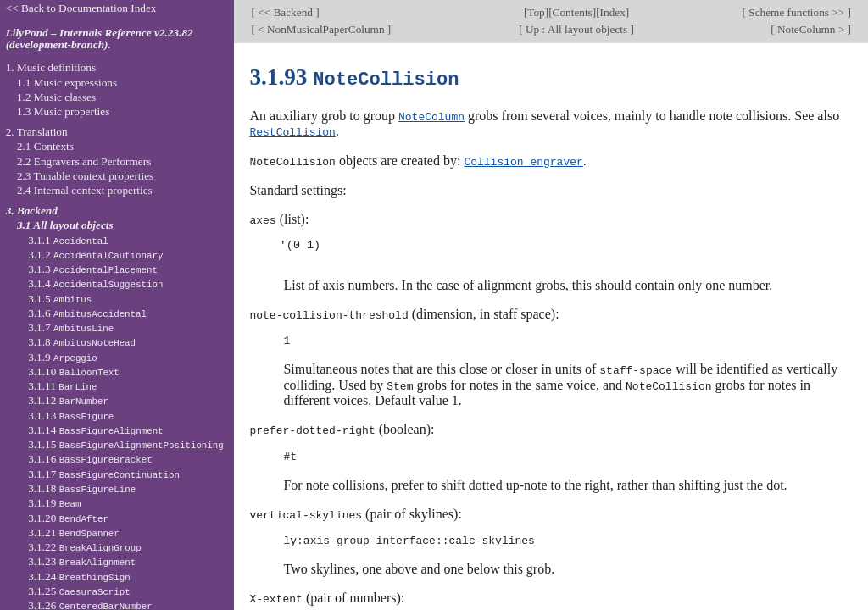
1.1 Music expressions (67, 83)
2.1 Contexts (45, 146)
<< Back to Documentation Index (81, 8)
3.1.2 (95, 255)
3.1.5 (60, 299)
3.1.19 (54, 503)
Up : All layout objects (577, 29)
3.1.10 (74, 372)
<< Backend (285, 12)
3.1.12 (68, 400)
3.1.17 (104, 474)
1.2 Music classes (56, 97)
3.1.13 (71, 416)
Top (536, 12)
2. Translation (37, 132)
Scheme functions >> (797, 12)
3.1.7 (71, 327)
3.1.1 (68, 240)
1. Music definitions (51, 67)
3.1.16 (90, 459)
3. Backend (32, 211)
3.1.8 (82, 342)
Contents (573, 12)
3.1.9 (63, 357)
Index (613, 12)
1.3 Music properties (63, 111)
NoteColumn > (811, 29)
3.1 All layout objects (65, 225)
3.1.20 (68, 518)
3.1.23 (82, 561)
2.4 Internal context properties (85, 190)
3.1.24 (79, 577)
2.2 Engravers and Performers (84, 161)
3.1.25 (79, 591)
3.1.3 (93, 269)
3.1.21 (74, 532)
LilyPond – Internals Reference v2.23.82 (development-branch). (100, 39)
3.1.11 (62, 386)
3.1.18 (82, 488)
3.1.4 (95, 283)
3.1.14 (95, 430)
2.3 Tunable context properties (85, 176)
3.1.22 (85, 547)
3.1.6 (87, 313)
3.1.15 (126, 444)
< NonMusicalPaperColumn (321, 29)
